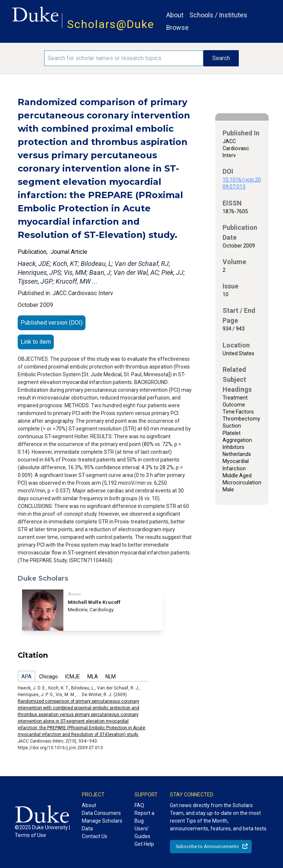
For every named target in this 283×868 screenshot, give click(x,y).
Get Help (144, 844)
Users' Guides (142, 832)
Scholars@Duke (111, 24)
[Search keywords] (124, 58)
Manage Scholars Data (102, 825)
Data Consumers (101, 813)
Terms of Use (30, 835)
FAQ (139, 805)
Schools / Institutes (218, 15)
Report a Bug (144, 817)
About (175, 15)
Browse (177, 27)
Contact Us (95, 836)
